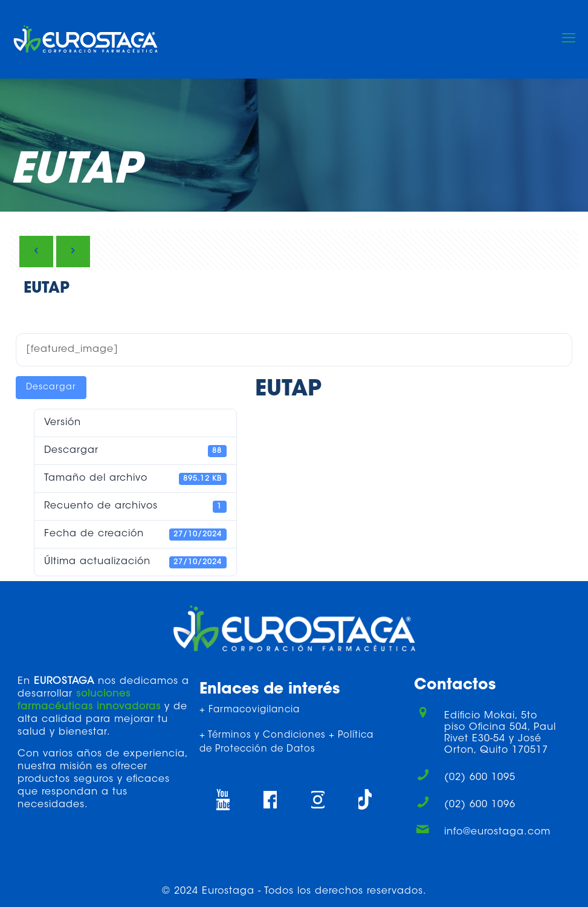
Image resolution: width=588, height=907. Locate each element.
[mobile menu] (569, 39)
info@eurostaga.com (497, 832)
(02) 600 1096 (480, 805)
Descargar (51, 388)
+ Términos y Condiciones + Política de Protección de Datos (286, 743)
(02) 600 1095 (480, 778)
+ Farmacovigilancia (250, 710)
